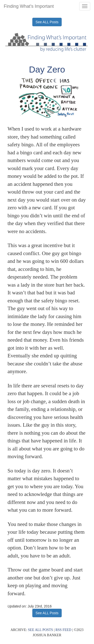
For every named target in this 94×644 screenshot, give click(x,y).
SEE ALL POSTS (41, 630)
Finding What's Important (29, 6)
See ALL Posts (47, 22)
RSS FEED (63, 630)
